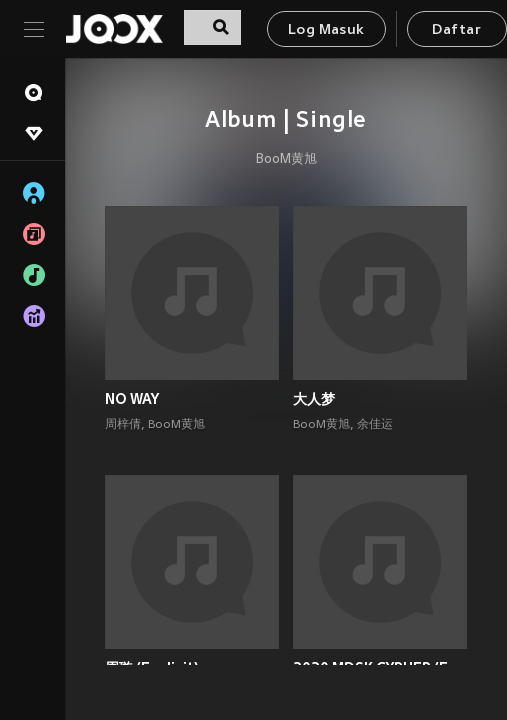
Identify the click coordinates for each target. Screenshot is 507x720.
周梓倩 (123, 425)
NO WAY (132, 399)
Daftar (456, 30)
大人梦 (314, 399)
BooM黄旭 (286, 160)
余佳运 (375, 425)
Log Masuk (326, 30)
